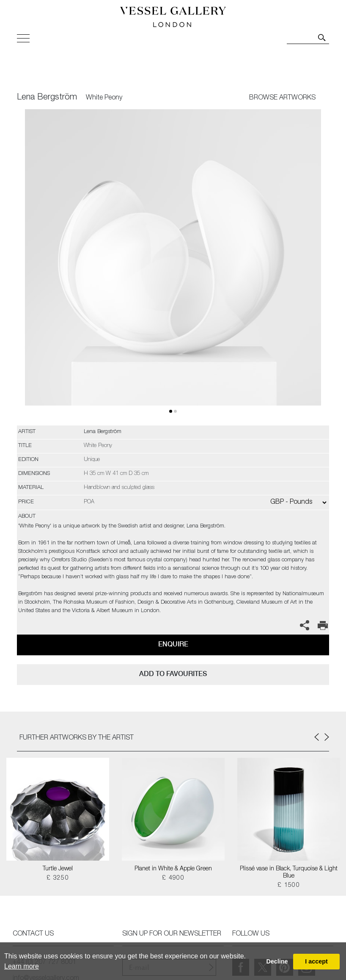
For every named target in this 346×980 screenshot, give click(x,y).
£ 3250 (58, 878)
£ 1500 (289, 886)
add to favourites (173, 674)
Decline (277, 961)
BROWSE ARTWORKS (282, 98)
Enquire (173, 644)
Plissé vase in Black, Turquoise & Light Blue (289, 873)
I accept (316, 961)
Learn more (22, 966)
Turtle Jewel (58, 869)
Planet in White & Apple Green (173, 869)
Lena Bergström (47, 98)
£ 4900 (173, 878)
